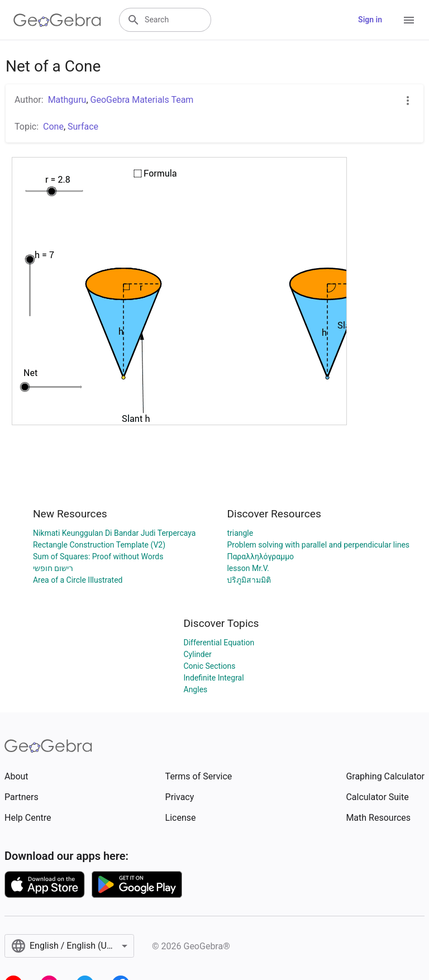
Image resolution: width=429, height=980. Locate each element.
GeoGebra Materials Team (142, 100)
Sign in (370, 20)
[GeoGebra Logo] (57, 20)
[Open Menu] (409, 20)
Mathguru (67, 100)
